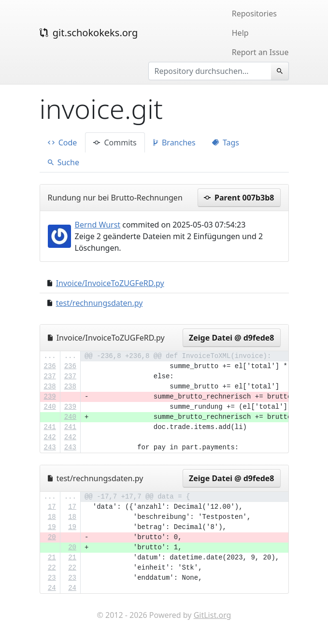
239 (50, 397)
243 (50, 447)
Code (63, 143)
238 (50, 386)
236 (50, 366)
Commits (115, 143)
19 (52, 527)
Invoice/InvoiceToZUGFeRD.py (110, 283)
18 (52, 517)
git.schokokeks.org (89, 33)
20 (52, 537)
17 (52, 507)
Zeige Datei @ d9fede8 (232, 338)
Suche (64, 162)
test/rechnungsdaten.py (100, 303)
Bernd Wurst (98, 225)
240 (50, 407)
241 (50, 427)
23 (52, 578)
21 (52, 558)
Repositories (254, 14)
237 (50, 376)
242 (50, 437)
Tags (226, 143)
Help (240, 33)
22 (52, 568)
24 (52, 588)
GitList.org (213, 615)
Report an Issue (260, 52)
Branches (174, 143)
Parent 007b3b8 (239, 198)
